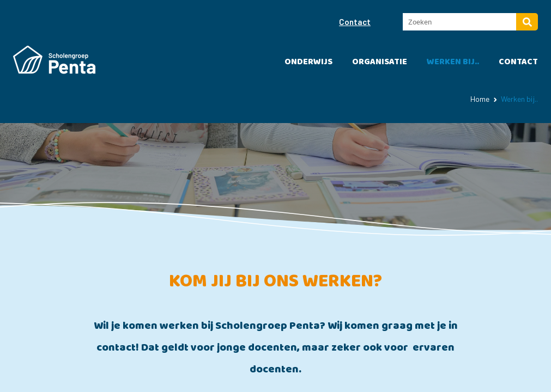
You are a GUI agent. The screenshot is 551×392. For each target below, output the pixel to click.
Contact (355, 22)
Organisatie (380, 62)
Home (480, 99)
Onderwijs (308, 62)
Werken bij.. (453, 62)
